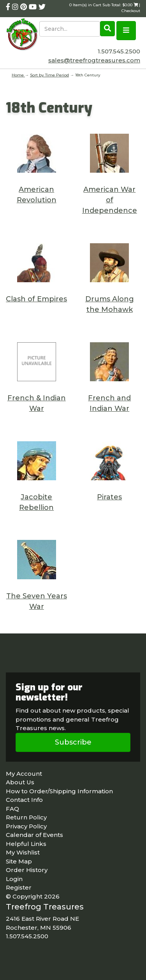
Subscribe (73, 742)
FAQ (12, 809)
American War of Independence (110, 200)
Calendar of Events (34, 835)
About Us (20, 782)
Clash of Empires (36, 299)
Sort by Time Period (49, 75)
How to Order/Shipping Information (59, 791)
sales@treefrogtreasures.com (94, 60)
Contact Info (24, 800)
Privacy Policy (26, 826)
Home (18, 75)
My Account (24, 774)
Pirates (109, 497)
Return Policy (26, 817)
